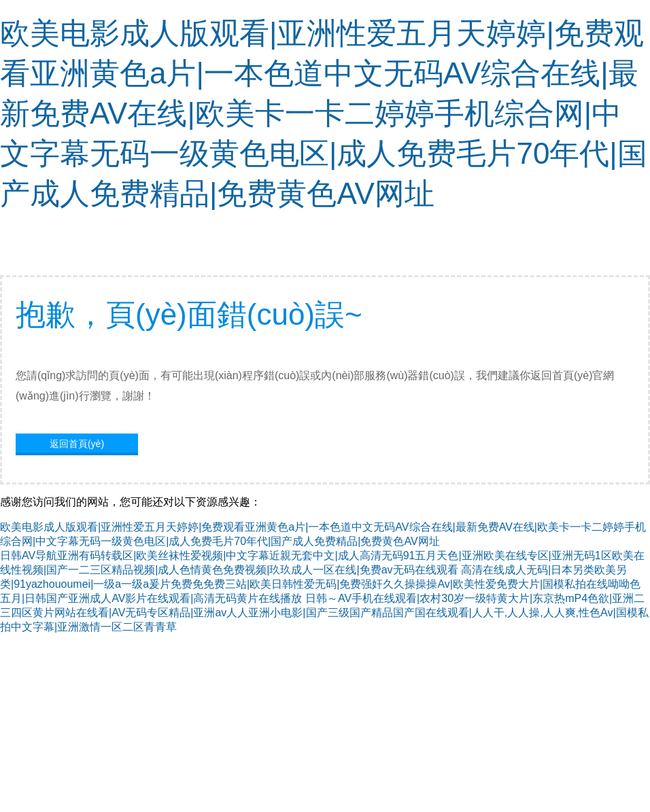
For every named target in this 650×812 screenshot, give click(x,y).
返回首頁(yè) (77, 444)
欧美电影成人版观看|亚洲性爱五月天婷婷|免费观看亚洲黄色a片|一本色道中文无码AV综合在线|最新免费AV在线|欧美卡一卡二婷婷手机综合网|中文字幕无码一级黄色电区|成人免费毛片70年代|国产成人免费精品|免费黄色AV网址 (324, 113)
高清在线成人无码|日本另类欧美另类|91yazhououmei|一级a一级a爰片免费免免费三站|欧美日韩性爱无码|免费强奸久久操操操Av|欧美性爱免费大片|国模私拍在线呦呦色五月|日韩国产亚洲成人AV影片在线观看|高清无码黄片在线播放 (320, 584)
